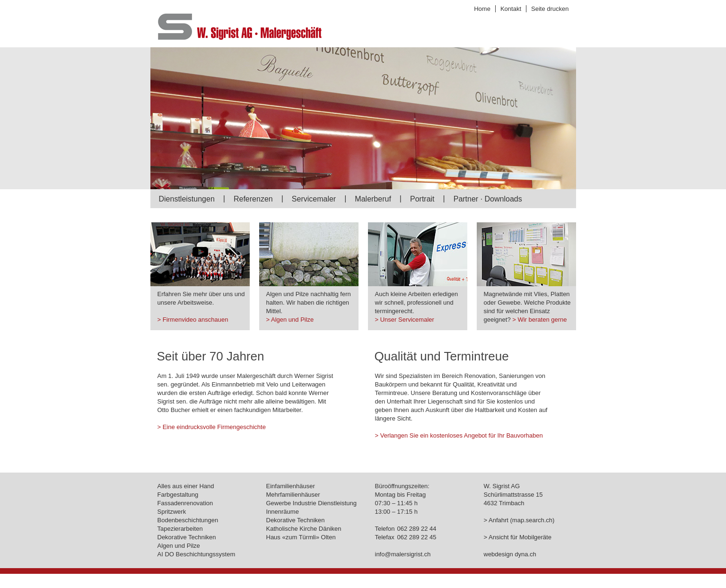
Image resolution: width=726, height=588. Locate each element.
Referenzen (253, 199)
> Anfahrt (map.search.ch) (519, 520)
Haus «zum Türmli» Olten (301, 537)
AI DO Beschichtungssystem (197, 554)
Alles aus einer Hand (186, 486)
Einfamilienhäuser (291, 486)
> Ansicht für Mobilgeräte (518, 537)
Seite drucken (550, 9)
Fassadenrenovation (185, 503)
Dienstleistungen (187, 199)
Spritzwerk (172, 512)
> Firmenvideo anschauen (193, 320)
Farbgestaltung (178, 495)
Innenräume (283, 512)
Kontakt (511, 9)
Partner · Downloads (488, 199)
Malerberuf (373, 199)
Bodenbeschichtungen (188, 520)
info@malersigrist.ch (403, 554)
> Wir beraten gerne (539, 320)
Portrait (422, 199)
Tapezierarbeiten (180, 529)
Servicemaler (314, 199)
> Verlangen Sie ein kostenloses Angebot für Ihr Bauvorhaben (459, 435)
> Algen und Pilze (290, 320)
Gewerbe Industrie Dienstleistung (312, 503)
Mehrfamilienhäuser (293, 495)
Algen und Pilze (179, 546)
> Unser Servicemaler (405, 320)
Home (482, 9)
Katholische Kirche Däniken (304, 529)
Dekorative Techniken (187, 537)
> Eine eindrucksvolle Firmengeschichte (212, 427)
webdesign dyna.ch (510, 554)
